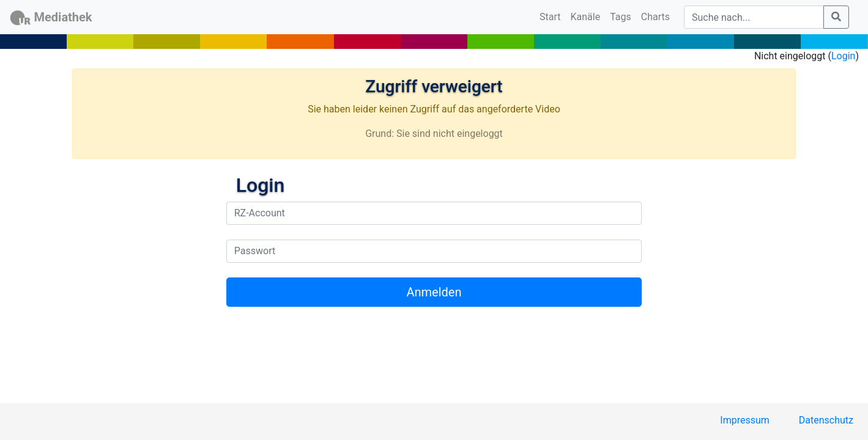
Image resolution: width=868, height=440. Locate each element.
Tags (621, 17)
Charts (655, 17)
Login (843, 56)
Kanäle (586, 17)
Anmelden (434, 292)
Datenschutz (826, 420)
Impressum (745, 420)
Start (552, 16)
